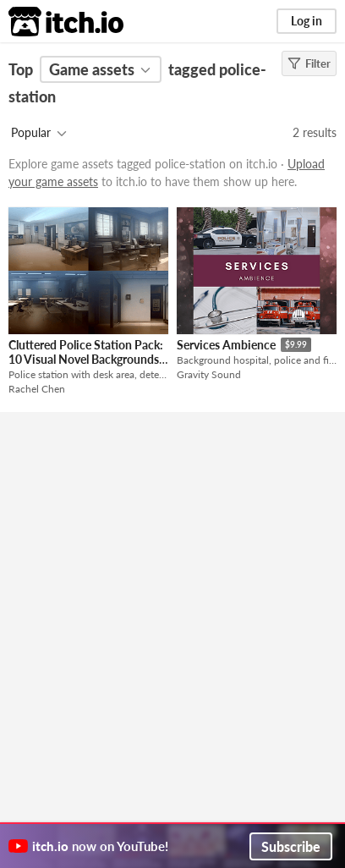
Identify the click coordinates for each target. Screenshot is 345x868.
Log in (307, 21)
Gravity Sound (209, 374)
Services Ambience (226, 345)
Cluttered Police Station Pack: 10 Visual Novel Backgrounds (86, 352)
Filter (309, 63)
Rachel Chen (37, 389)
